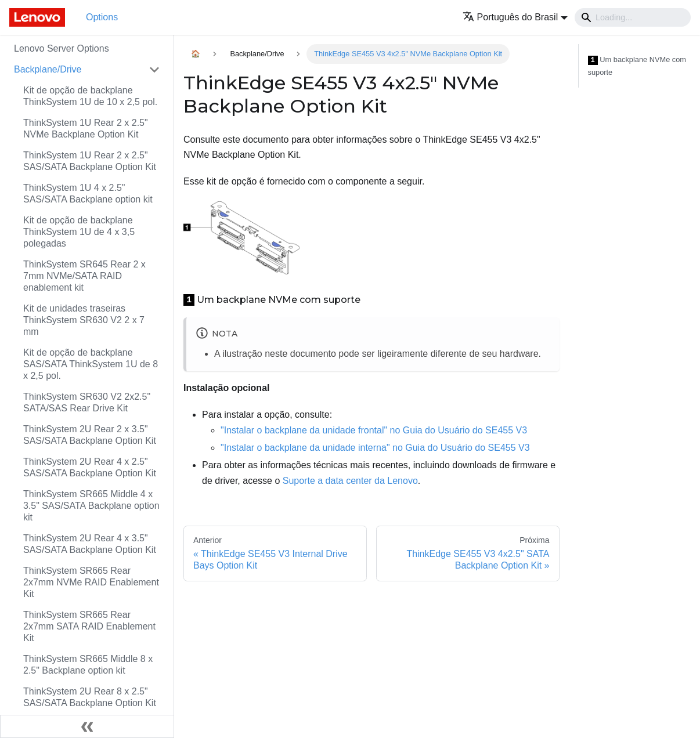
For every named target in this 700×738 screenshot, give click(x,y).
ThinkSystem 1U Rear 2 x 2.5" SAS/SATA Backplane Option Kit (90, 161)
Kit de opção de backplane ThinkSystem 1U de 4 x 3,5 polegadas (79, 232)
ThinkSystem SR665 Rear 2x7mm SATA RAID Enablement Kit (89, 626)
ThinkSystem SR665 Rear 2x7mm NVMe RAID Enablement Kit (91, 582)
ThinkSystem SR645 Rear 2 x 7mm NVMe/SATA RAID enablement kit (84, 276)
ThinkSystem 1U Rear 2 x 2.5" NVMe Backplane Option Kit (86, 129)
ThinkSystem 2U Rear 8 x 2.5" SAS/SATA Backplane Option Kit (90, 697)
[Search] (633, 17)
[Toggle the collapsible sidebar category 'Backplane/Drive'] (154, 70)
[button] (515, 17)
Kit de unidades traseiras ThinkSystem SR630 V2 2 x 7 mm (84, 320)
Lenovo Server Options (62, 48)
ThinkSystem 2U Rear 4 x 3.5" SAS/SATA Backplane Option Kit (90, 544)
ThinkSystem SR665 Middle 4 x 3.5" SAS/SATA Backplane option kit (91, 506)
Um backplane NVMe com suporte (637, 66)
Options (102, 17)
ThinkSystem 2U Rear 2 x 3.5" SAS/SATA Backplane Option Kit (90, 435)
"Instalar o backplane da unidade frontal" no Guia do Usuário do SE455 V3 (374, 430)
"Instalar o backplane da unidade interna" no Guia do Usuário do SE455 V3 (375, 448)
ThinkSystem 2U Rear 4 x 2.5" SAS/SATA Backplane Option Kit (90, 467)
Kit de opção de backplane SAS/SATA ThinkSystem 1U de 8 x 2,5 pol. (91, 364)
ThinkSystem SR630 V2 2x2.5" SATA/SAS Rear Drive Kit (87, 402)
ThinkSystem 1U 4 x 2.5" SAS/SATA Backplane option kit (88, 193)
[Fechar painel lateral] (87, 726)
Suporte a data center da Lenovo (350, 481)
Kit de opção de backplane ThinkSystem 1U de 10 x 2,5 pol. (90, 96)
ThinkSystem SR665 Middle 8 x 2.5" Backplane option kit (88, 665)
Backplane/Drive (48, 69)
